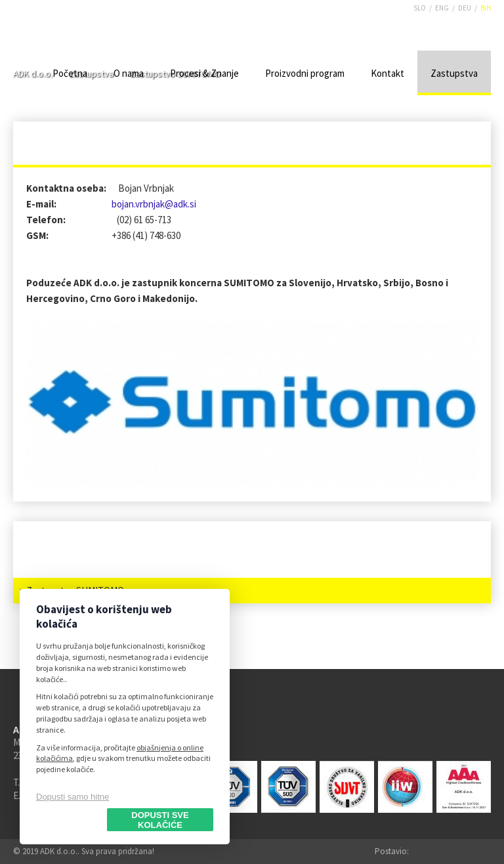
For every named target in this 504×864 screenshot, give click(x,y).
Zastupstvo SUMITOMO (75, 591)
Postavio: (392, 851)
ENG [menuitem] (442, 8)
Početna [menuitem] (70, 73)
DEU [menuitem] (465, 8)
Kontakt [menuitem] (388, 73)
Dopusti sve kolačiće (160, 820)
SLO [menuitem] (420, 8)
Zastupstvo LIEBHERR (73, 565)
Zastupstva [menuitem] (454, 73)
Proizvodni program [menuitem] (305, 73)
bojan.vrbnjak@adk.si (154, 204)
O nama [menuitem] (129, 73)
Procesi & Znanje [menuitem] (204, 73)
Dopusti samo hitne (73, 797)
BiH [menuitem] (486, 8)
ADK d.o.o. (50, 39)
